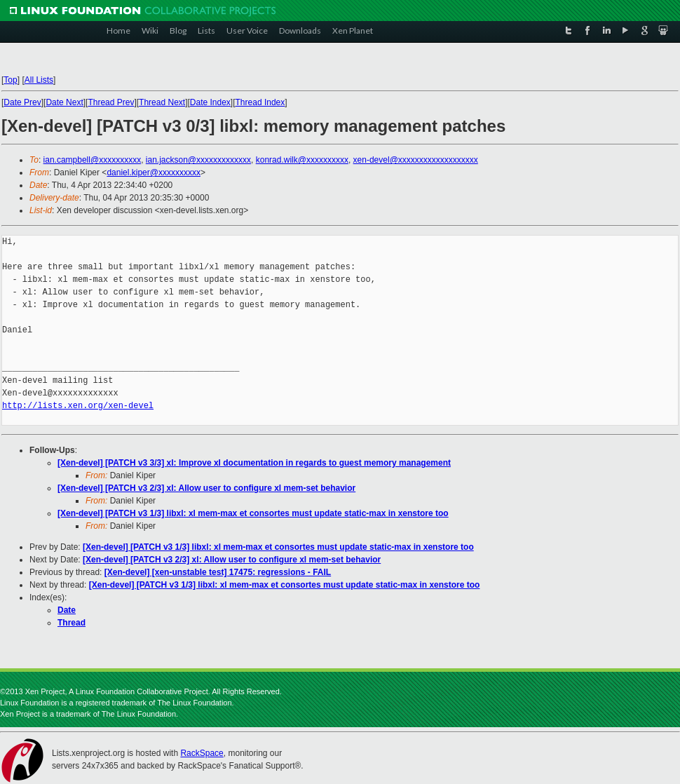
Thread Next (162, 102)
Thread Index (260, 102)
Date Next (64, 102)
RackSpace (202, 753)
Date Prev (22, 102)
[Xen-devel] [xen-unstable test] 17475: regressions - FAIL (218, 572)
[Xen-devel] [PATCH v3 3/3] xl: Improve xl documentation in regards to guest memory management (254, 463)
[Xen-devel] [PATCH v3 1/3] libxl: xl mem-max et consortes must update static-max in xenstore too (253, 513)
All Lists (39, 80)
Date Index (210, 102)
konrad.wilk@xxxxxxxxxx (302, 160)
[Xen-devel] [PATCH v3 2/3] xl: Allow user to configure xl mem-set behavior (206, 488)
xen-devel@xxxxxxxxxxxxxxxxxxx (416, 160)
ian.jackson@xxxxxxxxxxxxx (198, 160)
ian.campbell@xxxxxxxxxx (93, 160)
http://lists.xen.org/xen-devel (78, 406)
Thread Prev (111, 102)
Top (10, 80)
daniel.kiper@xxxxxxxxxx (154, 173)
